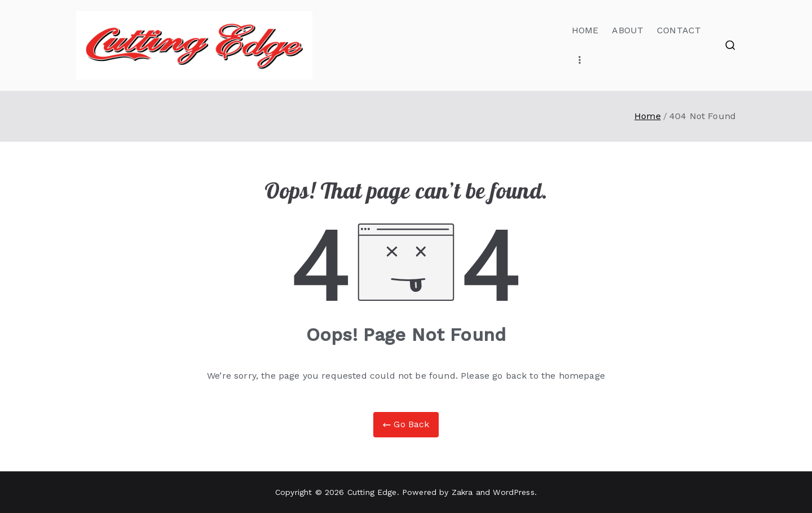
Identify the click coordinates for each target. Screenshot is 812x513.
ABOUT (628, 30)
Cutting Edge (372, 492)
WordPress (513, 492)
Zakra (462, 492)
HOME (585, 30)
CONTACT (679, 30)
